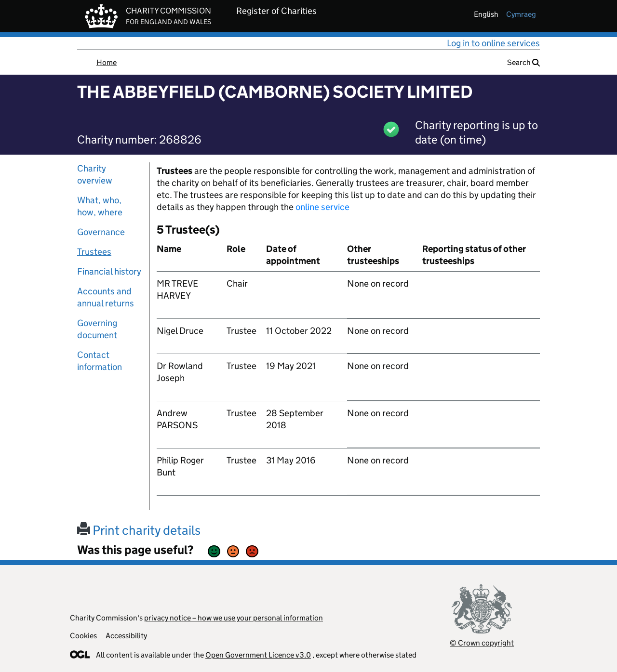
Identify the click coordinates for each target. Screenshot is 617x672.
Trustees (94, 252)
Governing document (97, 329)
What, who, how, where (100, 206)
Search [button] (523, 62)
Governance (101, 232)
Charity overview (95, 174)
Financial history (109, 271)
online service (322, 207)
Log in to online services (493, 43)
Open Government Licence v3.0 (258, 655)
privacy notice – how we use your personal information (234, 618)
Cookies (83, 636)
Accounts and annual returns (106, 297)
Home (107, 62)
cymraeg (521, 14)
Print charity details (139, 530)
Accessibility (126, 636)
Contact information (100, 361)
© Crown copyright (482, 643)
